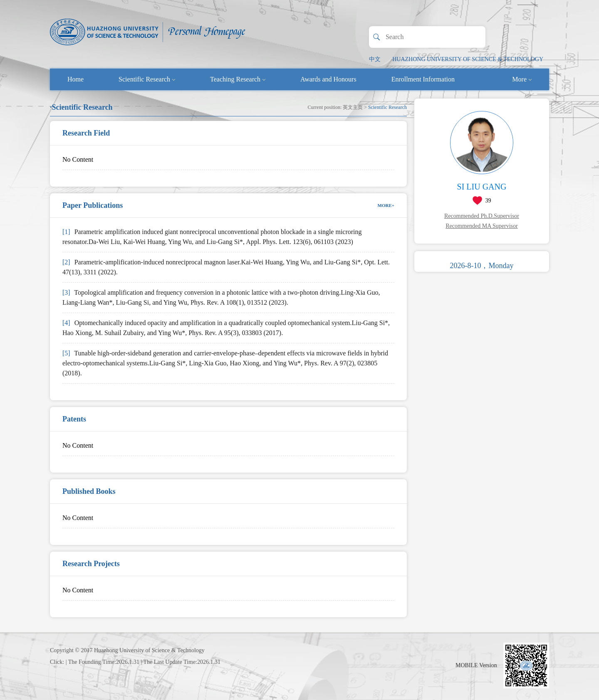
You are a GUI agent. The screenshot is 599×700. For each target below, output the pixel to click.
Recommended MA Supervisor (481, 226)
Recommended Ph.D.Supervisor (482, 216)
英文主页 (353, 107)
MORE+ (386, 205)
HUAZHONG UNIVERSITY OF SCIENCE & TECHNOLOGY (468, 59)
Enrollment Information (423, 79)
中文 (375, 59)
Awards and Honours (328, 79)
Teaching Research (238, 79)
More (522, 79)
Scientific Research (147, 79)
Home (75, 79)
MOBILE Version (476, 665)
